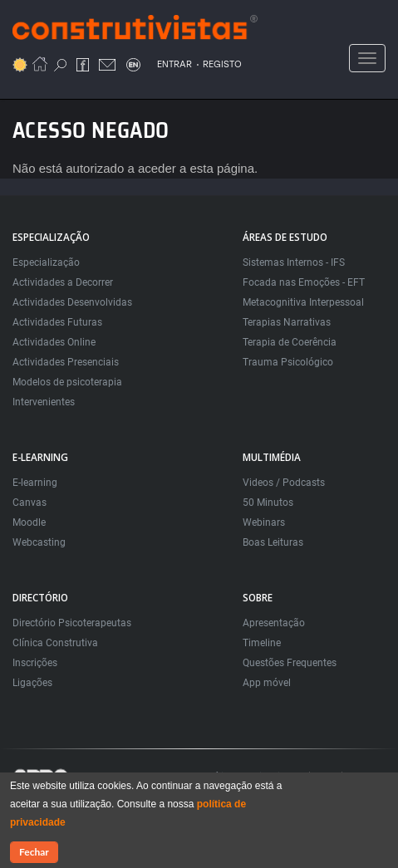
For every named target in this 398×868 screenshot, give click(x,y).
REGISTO (222, 64)
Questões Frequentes (290, 663)
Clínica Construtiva (55, 643)
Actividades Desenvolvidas (72, 302)
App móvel (267, 683)
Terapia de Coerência (290, 342)
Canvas (29, 503)
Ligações (32, 683)
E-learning (35, 483)
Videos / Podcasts (284, 483)
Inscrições (35, 663)
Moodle (29, 522)
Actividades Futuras (57, 322)
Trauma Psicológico (288, 362)
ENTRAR (174, 64)
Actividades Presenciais (66, 362)
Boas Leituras (273, 542)
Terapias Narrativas (287, 322)
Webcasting (39, 542)
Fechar (34, 853)
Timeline (262, 643)
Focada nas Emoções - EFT (304, 282)
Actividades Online (54, 342)
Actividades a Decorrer (63, 282)
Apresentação (274, 623)
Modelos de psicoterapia (67, 382)
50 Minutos (268, 503)
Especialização (46, 262)
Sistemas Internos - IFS (294, 262)
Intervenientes (44, 402)
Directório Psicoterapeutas (72, 623)
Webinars (264, 522)
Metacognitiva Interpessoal (303, 302)
